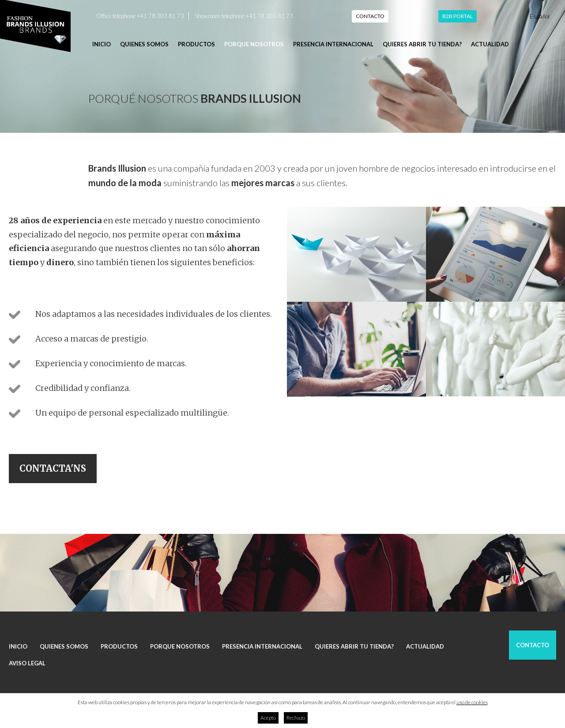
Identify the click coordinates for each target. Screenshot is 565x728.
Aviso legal (27, 663)
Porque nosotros (254, 44)
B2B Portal (458, 16)
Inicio (102, 44)
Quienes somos (144, 44)
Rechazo (296, 718)
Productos (196, 44)
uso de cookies (472, 702)
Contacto (370, 16)
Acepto (268, 718)
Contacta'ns (53, 468)
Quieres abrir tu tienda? (422, 44)
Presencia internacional (333, 44)
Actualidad (490, 44)
